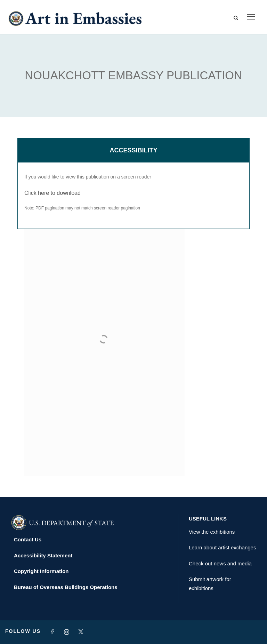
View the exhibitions (212, 532)
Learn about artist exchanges (222, 547)
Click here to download (52, 193)
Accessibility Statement (43, 555)
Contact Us (28, 539)
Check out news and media (220, 563)
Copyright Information (41, 571)
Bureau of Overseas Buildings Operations (66, 587)
